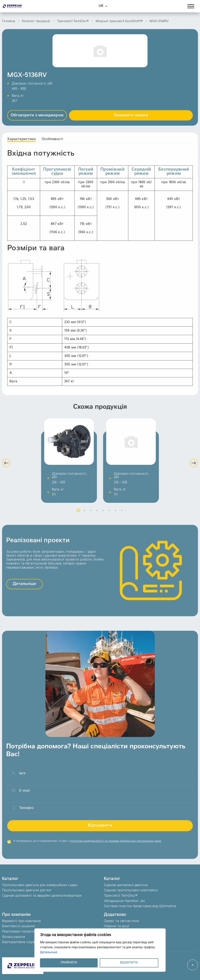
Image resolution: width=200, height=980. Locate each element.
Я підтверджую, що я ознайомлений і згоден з (87, 846)
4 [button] (97, 515)
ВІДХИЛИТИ (129, 963)
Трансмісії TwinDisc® (73, 21)
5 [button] (103, 515)
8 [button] (122, 515)
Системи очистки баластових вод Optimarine (140, 906)
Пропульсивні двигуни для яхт (27, 890)
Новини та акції (117, 926)
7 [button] (115, 515)
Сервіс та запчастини (121, 921)
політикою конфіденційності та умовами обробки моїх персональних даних (116, 846)
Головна (9, 21)
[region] (100, 950)
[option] (69, 465)
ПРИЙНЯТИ (69, 963)
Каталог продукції (36, 21)
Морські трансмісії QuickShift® (119, 21)
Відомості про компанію (21, 921)
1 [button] (78, 515)
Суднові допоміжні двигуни (126, 885)
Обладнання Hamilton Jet (124, 901)
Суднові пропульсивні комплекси (131, 890)
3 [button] (91, 515)
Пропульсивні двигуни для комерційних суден (40, 885)
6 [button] (109, 515)
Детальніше (49, 953)
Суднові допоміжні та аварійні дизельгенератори (42, 896)
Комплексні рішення (18, 926)
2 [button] (85, 515)
